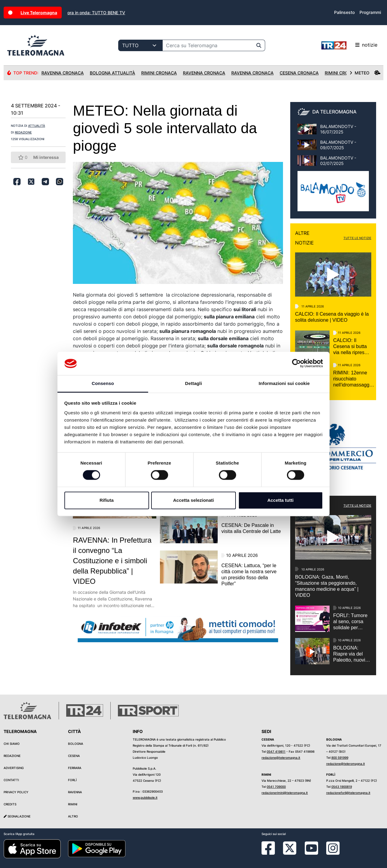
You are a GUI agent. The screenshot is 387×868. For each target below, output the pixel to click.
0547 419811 (276, 751)
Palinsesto (344, 12)
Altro (73, 816)
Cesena (74, 756)
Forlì (72, 780)
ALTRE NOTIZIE (304, 238)
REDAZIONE (23, 132)
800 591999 (340, 758)
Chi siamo (12, 744)
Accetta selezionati (193, 500)
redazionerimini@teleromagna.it (285, 793)
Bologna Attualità (112, 73)
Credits (10, 804)
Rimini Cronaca (159, 73)
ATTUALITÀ (37, 126)
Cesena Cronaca (299, 73)
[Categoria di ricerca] (140, 45)
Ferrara (75, 768)
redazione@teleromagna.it (281, 758)
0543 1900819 (342, 787)
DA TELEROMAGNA (334, 112)
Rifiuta (107, 500)
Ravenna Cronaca (63, 73)
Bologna (76, 744)
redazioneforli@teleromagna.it (348, 793)
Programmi (370, 12)
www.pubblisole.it (145, 797)
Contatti (11, 780)
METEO (365, 73)
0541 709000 (276, 787)
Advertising (14, 768)
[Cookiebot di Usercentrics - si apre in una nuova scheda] (296, 363)
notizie (349, 45)
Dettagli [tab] (193, 383)
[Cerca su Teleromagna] (208, 45)
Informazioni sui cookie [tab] (284, 383)
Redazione (12, 756)
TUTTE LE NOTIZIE (357, 238)
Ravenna (75, 792)
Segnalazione (17, 816)
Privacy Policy (16, 792)
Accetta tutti (280, 500)
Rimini (73, 804)
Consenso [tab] (103, 383)
